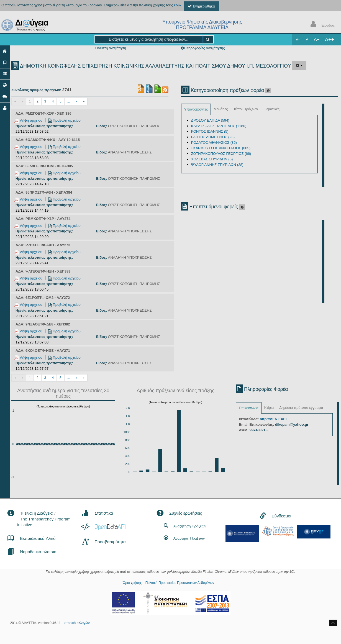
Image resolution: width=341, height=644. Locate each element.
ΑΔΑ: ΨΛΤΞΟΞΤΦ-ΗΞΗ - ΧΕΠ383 (43, 271)
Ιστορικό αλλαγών (76, 623)
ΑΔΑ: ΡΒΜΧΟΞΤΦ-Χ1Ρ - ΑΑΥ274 (43, 219)
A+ (317, 39)
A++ (330, 40)
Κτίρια (269, 408)
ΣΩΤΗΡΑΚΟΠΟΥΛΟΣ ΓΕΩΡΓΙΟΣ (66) (221, 154)
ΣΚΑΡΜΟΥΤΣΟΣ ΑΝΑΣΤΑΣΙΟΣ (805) (221, 148)
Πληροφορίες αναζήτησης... (206, 48)
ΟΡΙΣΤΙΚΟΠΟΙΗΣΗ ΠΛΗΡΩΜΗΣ (134, 126)
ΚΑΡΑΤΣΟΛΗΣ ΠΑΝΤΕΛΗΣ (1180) (219, 126)
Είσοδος (321, 25)
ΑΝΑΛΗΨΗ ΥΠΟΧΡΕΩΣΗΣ (130, 152)
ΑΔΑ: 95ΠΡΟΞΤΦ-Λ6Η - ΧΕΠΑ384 (44, 192)
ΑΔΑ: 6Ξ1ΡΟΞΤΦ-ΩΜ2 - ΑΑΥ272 (43, 298)
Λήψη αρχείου (28, 120)
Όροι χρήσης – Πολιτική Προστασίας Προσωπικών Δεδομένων (168, 583)
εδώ (177, 5)
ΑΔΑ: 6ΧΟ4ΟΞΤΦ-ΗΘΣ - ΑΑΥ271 (43, 351)
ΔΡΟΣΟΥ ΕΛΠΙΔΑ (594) (210, 120)
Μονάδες (221, 109)
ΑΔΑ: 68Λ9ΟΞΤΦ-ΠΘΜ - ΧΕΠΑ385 (44, 166)
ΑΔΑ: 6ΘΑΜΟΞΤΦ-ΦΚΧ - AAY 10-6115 (48, 140)
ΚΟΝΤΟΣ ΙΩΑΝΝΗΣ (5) (210, 131)
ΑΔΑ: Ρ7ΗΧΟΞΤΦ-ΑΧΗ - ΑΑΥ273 (43, 245)
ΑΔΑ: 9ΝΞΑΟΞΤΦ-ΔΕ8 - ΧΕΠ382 (43, 324)
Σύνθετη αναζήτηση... (112, 48)
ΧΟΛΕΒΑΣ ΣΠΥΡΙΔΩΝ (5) (212, 159)
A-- (298, 40)
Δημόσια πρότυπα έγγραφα (301, 408)
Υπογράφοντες (196, 109)
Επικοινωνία (249, 408)
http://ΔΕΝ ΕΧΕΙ (273, 419)
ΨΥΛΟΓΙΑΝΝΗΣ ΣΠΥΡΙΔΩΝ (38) (217, 165)
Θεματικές (272, 109)
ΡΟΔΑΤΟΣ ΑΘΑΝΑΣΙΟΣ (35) (214, 143)
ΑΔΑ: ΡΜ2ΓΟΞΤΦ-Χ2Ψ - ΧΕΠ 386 (43, 113)
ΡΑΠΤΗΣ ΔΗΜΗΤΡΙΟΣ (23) (213, 137)
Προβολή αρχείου (64, 120)
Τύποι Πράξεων (246, 109)
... (69, 101)
